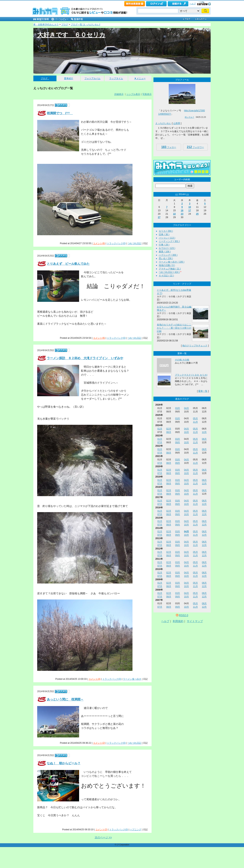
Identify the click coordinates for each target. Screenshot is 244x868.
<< (177, 194)
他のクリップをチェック (195, 346)
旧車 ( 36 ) (164, 234)
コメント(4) (94, 679)
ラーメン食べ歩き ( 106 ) (172, 262)
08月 (169, 432)
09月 (178, 442)
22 (174, 214)
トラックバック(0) (116, 243)
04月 (187, 408)
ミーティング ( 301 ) (169, 241)
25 (197, 214)
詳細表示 (119, 94)
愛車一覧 (203, 391)
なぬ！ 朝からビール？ (64, 763)
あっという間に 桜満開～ (65, 699)
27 (159, 217)
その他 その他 (182, 360)
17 (190, 210)
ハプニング (136, 830)
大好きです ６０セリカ (71, 35)
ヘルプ (193, 4)
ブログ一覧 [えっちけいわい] (85, 25)
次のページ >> (103, 837)
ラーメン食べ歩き (132, 679)
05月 (195, 418)
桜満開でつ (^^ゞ (60, 113)
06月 (204, 439)
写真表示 (147, 94)
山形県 (177, 123)
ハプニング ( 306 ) (168, 255)
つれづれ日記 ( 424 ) (169, 272)
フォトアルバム (92, 78)
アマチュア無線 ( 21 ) (170, 269)
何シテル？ (189, 117)
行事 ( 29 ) (164, 245)
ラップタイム (116, 78)
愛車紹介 (69, 78)
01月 (160, 429)
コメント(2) (99, 743)
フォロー (169, 147)
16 (182, 210)
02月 (169, 429)
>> (188, 194)
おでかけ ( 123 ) (167, 248)
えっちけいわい (163, 123)
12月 (204, 432)
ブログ (65, 25)
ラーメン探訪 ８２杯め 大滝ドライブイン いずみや (85, 358)
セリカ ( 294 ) (166, 231)
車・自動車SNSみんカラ (46, 25)
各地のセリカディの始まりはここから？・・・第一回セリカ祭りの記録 (174, 328)
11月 (195, 422)
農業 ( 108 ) (165, 252)
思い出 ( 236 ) (166, 258)
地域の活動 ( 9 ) (167, 265)
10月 (187, 432)
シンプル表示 (133, 94)
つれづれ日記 (134, 243)
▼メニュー (140, 78)
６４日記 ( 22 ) (166, 276)
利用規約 (178, 621)
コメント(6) (99, 243)
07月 (160, 442)
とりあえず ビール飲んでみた (68, 264)
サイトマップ (195, 621)
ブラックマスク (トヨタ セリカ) (191, 375)
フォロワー (195, 147)
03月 (178, 408)
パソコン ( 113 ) (167, 238)
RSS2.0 (184, 615)
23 (182, 214)
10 (190, 207)
